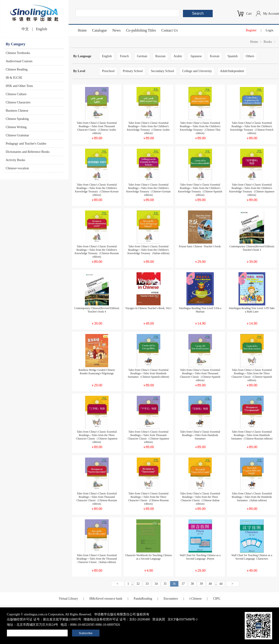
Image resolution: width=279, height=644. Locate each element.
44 (221, 584)
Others (250, 56)
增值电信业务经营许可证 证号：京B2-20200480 (117, 619)
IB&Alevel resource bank (106, 599)
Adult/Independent (232, 71)
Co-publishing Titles (141, 30)
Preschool (108, 71)
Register (251, 30)
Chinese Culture (16, 94)
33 (147, 584)
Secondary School (162, 71)
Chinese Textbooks (18, 53)
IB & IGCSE (14, 78)
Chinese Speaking (17, 119)
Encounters (171, 599)
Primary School (133, 71)
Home (82, 30)
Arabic (178, 56)
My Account (271, 14)
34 (156, 584)
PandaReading (143, 599)
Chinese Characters (18, 102)
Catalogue (100, 30)
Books (268, 42)
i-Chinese (196, 599)
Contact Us (170, 30)
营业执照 (159, 619)
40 (210, 584)
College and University (197, 71)
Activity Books (15, 160)
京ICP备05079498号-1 (183, 619)
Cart (249, 14)
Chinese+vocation (17, 168)
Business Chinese (17, 111)
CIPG (217, 599)
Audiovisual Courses (19, 61)
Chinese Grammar (17, 135)
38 (192, 584)
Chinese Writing (16, 127)
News (116, 30)
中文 (25, 29)
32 (138, 584)
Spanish (233, 56)
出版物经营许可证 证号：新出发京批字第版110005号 (44, 619)
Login (270, 30)
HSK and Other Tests (19, 86)
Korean (215, 56)
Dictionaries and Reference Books (28, 152)
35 (165, 584)
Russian (160, 56)
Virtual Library (68, 599)
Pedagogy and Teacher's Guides (26, 144)
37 (183, 584)
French (124, 56)
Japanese (196, 56)
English (42, 29)
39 (201, 584)
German (142, 56)
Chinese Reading (17, 69)
